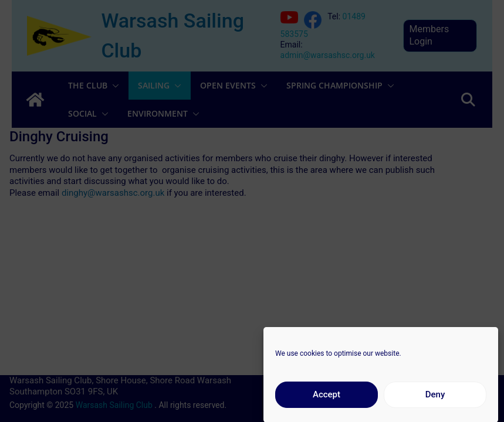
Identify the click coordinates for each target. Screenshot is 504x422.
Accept (327, 399)
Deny (435, 399)
